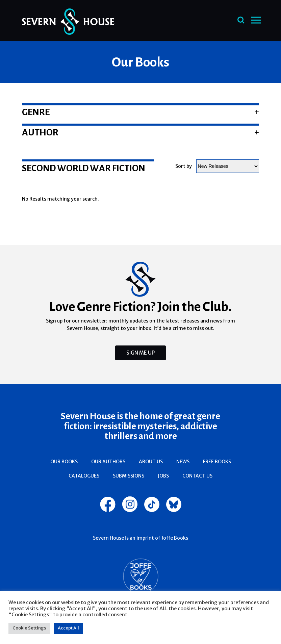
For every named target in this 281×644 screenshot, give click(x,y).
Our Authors (108, 462)
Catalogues (84, 476)
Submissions (129, 476)
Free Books (217, 462)
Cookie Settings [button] (29, 628)
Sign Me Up (140, 353)
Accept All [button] (68, 628)
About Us (151, 462)
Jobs (163, 476)
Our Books (64, 462)
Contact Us (197, 476)
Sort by (184, 166)
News (183, 462)
